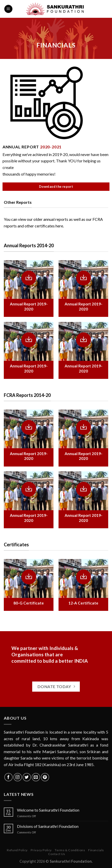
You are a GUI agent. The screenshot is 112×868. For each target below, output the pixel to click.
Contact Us (57, 854)
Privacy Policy (41, 850)
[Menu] (8, 9)
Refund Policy (17, 850)
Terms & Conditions (70, 850)
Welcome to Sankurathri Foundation (48, 810)
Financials (96, 850)
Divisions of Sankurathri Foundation (48, 826)
